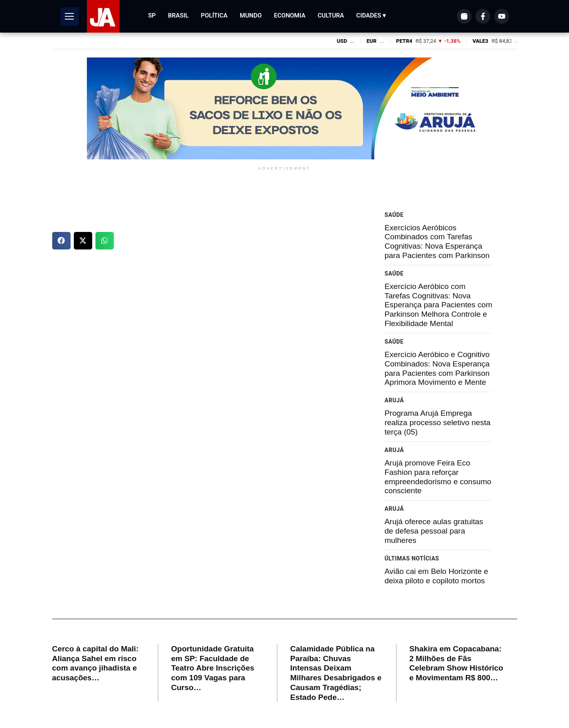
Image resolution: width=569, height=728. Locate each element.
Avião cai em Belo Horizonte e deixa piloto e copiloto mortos (436, 576)
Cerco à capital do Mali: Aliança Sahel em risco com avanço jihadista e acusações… (95, 663)
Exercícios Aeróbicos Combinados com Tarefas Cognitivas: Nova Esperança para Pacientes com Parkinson (437, 242)
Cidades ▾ (371, 15)
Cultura (331, 15)
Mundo (251, 15)
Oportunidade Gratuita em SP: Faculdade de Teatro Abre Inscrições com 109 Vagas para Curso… (213, 668)
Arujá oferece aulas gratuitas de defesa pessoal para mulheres (434, 531)
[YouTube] (502, 16)
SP (152, 15)
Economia (290, 15)
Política (214, 15)
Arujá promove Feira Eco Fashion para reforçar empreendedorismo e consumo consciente (438, 477)
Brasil (178, 15)
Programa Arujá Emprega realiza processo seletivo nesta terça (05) (438, 422)
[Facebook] (483, 16)
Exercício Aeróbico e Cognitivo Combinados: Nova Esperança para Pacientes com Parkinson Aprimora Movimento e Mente (437, 368)
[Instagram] (464, 16)
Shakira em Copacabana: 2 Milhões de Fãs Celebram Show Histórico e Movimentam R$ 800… (456, 663)
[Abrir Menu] (70, 17)
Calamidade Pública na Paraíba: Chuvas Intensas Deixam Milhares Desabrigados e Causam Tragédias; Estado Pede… (336, 673)
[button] (61, 241)
